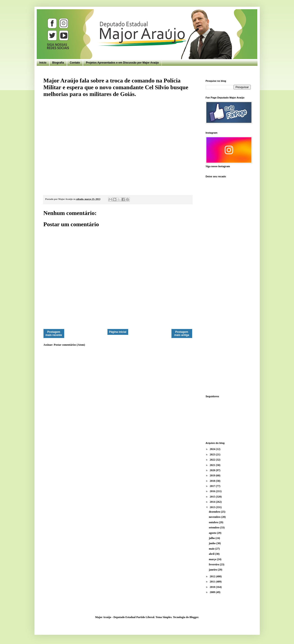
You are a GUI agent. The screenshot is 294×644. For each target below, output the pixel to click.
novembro (215, 517)
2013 (213, 507)
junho (213, 543)
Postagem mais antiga (182, 333)
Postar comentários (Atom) (69, 345)
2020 (213, 470)
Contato (75, 63)
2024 (213, 449)
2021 (213, 465)
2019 (213, 475)
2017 (213, 486)
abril (212, 554)
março (213, 559)
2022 (213, 460)
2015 (213, 497)
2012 (213, 576)
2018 (213, 481)
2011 (213, 582)
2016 (213, 491)
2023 (213, 454)
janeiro (213, 570)
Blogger (194, 617)
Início (43, 63)
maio (212, 549)
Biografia (58, 63)
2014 (213, 502)
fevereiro (214, 564)
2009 (213, 592)
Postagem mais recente (54, 333)
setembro (214, 528)
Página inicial (118, 332)
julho (212, 538)
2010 (213, 587)
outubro (214, 522)
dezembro (215, 512)
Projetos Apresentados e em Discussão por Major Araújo (122, 63)
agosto (213, 533)
